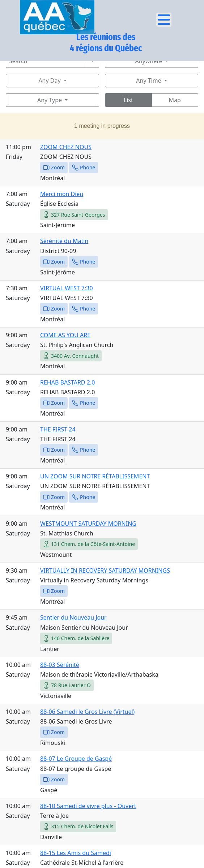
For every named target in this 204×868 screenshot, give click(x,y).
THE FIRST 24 (58, 429)
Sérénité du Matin (64, 241)
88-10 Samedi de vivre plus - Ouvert (88, 806)
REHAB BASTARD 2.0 (67, 382)
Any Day (49, 81)
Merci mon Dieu (62, 194)
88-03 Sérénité (60, 665)
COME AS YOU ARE (65, 335)
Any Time (148, 81)
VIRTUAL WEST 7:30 (67, 288)
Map (175, 100)
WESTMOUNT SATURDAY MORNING (88, 524)
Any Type (50, 100)
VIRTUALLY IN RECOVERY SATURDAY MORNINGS (105, 570)
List (128, 100)
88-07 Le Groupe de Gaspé (76, 759)
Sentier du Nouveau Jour (73, 617)
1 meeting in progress (102, 126)
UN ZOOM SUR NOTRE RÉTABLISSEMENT (95, 476)
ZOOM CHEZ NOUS (66, 147)
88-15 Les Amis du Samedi (76, 853)
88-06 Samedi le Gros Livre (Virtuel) (87, 712)
